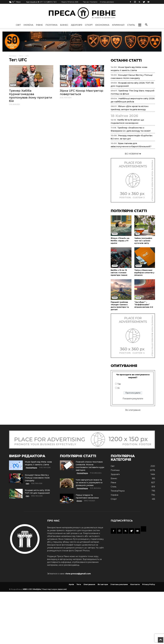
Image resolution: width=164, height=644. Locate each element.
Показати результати (133, 399)
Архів (71, 584)
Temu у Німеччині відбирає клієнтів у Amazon (144, 273)
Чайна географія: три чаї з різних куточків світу (143, 241)
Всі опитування (133, 410)
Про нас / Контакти (90, 2)
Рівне (39, 25)
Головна (13, 56)
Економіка (102, 25)
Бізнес (64, 25)
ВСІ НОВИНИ (133, 154)
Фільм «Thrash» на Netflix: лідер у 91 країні (120, 241)
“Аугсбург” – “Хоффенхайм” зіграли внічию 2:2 (144, 305)
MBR (25, 589)
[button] (140, 25)
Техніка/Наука (118, 491)
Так (119, 384)
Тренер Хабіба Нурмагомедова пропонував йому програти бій (31, 96)
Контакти (135, 584)
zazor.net (62, 589)
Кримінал (118, 25)
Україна (28, 25)
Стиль (131, 25)
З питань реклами (107, 2)
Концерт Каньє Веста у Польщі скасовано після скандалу (37, 478)
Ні (118, 388)
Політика (51, 25)
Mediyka (37, 589)
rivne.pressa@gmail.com (78, 574)
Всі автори (103, 584)
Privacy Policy (149, 584)
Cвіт (18, 25)
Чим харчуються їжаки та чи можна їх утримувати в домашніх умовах (89, 483)
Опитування (89, 584)
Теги (21, 56)
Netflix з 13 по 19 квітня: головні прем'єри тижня (119, 273)
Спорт (89, 25)
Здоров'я (77, 25)
